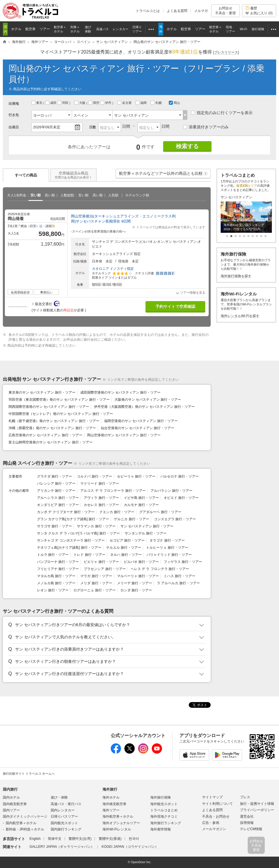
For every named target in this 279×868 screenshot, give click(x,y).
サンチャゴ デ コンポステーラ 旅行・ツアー (71, 540)
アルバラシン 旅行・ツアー (172, 491)
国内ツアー (11, 810)
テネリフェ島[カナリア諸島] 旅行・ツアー (69, 548)
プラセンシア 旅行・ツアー (105, 569)
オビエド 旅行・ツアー (181, 498)
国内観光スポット (64, 823)
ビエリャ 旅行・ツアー (101, 562)
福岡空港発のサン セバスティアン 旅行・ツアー (141, 421)
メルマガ (201, 11)
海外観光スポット (164, 804)
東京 (37, 103)
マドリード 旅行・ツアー (100, 484)
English (35, 839)
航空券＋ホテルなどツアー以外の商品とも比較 (163, 175)
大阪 (80, 103)
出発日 (14, 127)
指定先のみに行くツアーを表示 (222, 113)
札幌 (157, 103)
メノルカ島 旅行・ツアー (56, 583)
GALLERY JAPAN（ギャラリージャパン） (62, 847)
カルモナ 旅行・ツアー (141, 505)
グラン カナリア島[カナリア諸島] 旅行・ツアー (73, 519)
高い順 (50, 195)
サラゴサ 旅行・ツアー (55, 526)
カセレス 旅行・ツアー (101, 505)
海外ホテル (111, 797)
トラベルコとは (148, 11)
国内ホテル (11, 797)
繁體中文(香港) (110, 839)
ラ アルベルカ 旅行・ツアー (178, 583)
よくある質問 (177, 11)
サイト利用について (218, 804)
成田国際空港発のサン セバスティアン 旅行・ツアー (121, 392)
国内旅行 (10, 789)
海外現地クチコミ (164, 816)
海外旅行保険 (161, 797)
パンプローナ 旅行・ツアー (58, 562)
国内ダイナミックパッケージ (25, 816)
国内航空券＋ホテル (21, 823)
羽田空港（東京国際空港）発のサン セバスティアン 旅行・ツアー (59, 400)
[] (226, 53)
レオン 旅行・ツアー (53, 590)
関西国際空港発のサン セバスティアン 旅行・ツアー (49, 407)
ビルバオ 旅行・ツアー (141, 562)
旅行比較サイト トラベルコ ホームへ (29, 774)
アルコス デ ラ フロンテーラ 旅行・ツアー (113, 491)
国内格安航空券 (15, 804)
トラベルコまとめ (164, 810)
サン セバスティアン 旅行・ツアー (147, 526)
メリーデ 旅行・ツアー (135, 583)
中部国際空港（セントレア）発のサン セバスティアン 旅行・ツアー (61, 414)
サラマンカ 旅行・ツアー (96, 526)
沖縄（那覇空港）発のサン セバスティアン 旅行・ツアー (52, 428)
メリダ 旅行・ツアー (96, 583)
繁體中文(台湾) (80, 839)
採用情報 (247, 823)
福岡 (141, 103)
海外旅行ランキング (166, 823)
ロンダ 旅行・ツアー (136, 590)
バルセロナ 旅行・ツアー (179, 476)
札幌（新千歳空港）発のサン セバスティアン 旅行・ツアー (54, 421)
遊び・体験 (59, 797)
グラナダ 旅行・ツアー (55, 476)
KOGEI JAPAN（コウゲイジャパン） (130, 847)
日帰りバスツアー (64, 816)
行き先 (14, 115)
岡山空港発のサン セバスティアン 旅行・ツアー (124, 435)
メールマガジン (214, 829)
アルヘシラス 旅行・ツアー (58, 498)
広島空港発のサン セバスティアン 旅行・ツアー (45, 435)
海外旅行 (110, 789)
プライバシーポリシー (257, 810)
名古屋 (125, 103)
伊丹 (106, 103)
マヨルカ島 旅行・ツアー (56, 576)
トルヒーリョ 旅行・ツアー (167, 548)
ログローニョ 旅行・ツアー (94, 590)
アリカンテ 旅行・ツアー (56, 491)
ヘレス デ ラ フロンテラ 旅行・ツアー (160, 569)
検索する (187, 146)
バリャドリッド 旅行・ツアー (169, 555)
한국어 (134, 839)
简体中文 (55, 839)
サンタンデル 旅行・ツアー (146, 533)
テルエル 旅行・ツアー (124, 548)
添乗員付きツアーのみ (206, 127)
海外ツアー (111, 810)
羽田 (63, 103)
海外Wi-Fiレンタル (117, 829)
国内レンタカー (63, 810)
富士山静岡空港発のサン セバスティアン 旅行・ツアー (51, 442)
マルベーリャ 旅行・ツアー (138, 576)
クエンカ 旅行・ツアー (117, 512)
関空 (94, 103)
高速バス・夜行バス (66, 804)
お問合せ (225, 11)
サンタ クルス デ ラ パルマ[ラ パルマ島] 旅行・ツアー (78, 533)
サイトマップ (212, 797)
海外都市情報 (161, 829)
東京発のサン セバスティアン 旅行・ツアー (42, 392)
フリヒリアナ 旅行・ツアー (58, 569)
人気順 (113, 195)
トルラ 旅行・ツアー (53, 555)
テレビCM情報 (251, 829)
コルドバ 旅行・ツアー (94, 476)
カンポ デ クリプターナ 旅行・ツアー (66, 512)
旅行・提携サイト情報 (257, 804)
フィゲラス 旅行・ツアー (183, 562)
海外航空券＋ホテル (118, 816)
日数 (93, 127)
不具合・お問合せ (216, 816)
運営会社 (247, 816)
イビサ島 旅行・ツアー (141, 498)
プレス (245, 797)
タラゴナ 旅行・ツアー (167, 540)
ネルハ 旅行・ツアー (126, 555)
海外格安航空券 (114, 804)
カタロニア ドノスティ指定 (113, 269)
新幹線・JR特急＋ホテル (25, 829)
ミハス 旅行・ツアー (179, 576)
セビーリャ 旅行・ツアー (136, 476)
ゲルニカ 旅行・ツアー (131, 519)
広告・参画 (211, 823)
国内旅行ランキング (66, 829)
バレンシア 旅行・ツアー (56, 484)
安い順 (36, 195)
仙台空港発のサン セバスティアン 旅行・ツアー (138, 428)
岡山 (174, 103)
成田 (51, 103)
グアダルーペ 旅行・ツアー (160, 512)
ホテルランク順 (137, 195)
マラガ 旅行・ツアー (96, 576)
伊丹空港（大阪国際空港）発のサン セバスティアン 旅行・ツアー (144, 407)
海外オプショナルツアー (121, 823)
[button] (206, 174)
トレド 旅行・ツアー (89, 555)
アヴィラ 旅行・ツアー (101, 498)
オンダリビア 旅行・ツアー (58, 505)
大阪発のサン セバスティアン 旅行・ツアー (148, 400)
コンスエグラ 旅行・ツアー (175, 519)
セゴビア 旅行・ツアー (127, 540)
